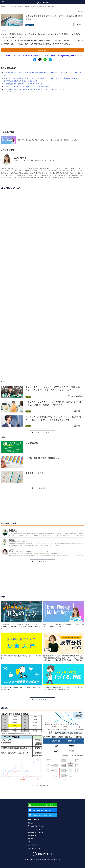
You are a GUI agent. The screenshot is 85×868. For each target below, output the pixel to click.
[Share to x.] (40, 60)
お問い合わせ (32, 835)
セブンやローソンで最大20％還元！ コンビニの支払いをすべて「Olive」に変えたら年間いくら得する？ (41, 78)
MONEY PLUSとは (33, 820)
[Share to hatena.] (50, 60)
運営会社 (30, 823)
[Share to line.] (45, 60)
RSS (29, 842)
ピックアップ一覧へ (43, 432)
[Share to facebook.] (35, 60)
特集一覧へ (43, 488)
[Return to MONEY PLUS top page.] (42, 2)
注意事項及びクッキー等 (35, 832)
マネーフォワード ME (34, 848)
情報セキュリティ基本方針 (36, 826)
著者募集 (30, 839)
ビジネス (12, 6)
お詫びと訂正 (32, 845)
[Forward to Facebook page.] (42, 810)
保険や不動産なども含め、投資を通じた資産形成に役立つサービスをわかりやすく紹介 (35, 89)
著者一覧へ (43, 561)
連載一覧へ (43, 699)
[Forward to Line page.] (42, 805)
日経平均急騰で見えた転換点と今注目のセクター (21, 81)
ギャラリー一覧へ (43, 785)
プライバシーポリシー (35, 829)
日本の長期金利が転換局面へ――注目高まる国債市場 (23, 84)
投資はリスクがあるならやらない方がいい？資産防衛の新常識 (26, 86)
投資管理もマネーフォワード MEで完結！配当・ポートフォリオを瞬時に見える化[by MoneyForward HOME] (43, 56)
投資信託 (4, 31)
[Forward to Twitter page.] (42, 815)
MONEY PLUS (4, 6)
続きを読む (42, 50)
